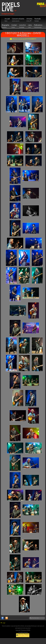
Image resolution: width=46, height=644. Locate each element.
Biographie (6, 26)
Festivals (38, 20)
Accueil (7, 20)
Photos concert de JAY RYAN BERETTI (23, 39)
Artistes (29, 20)
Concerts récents (18, 20)
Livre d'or (23, 26)
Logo (3, 623)
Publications (38, 26)
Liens (30, 26)
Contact (14, 26)
